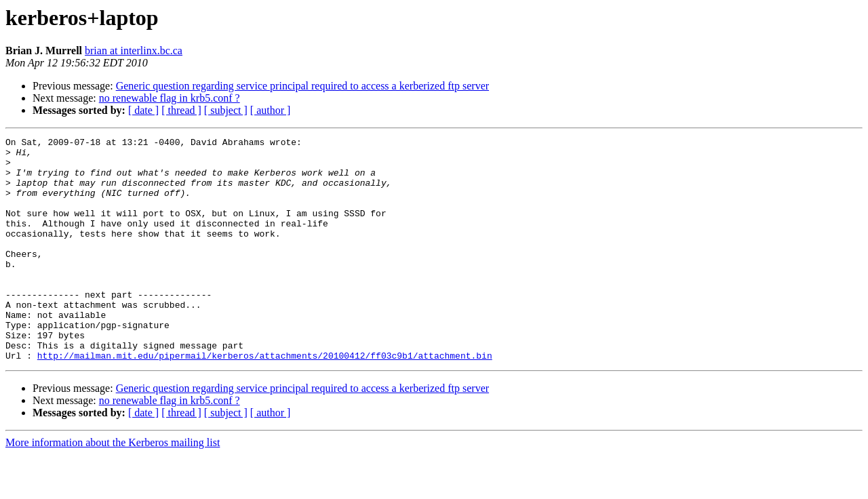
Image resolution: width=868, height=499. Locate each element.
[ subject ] (226, 110)
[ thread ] (181, 110)
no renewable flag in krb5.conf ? (170, 98)
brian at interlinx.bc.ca (134, 51)
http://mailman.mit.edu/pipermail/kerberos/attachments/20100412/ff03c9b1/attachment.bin (265, 400)
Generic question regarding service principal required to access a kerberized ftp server (302, 86)
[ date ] (143, 110)
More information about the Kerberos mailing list (113, 487)
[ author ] (271, 110)
